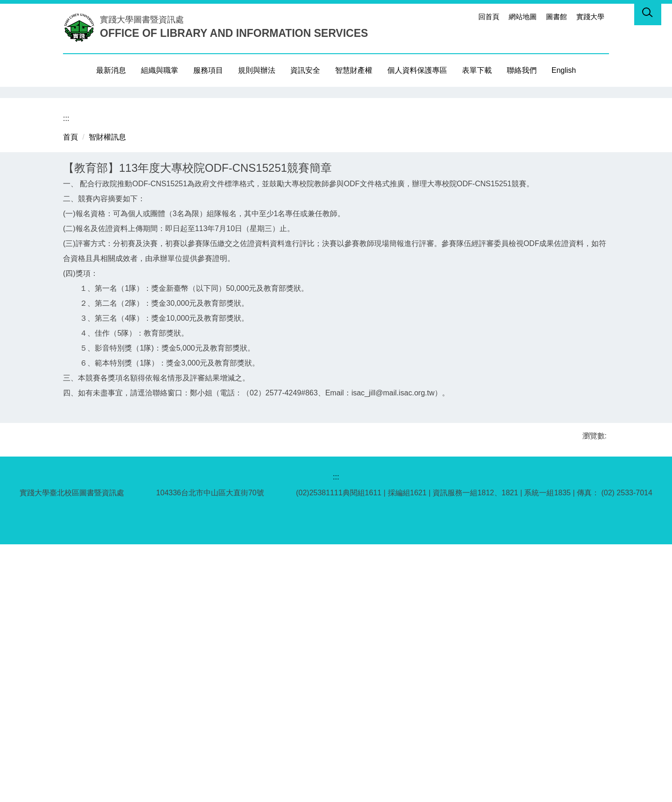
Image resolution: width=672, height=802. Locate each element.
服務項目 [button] (208, 70)
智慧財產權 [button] (354, 70)
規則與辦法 (257, 70)
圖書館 (556, 17)
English (564, 70)
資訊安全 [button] (305, 70)
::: (466, 17)
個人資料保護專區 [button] (417, 70)
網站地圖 (523, 17)
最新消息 (111, 70)
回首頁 (489, 17)
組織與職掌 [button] (160, 70)
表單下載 (477, 70)
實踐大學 (590, 17)
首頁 (70, 395)
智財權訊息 (107, 395)
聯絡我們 (522, 70)
